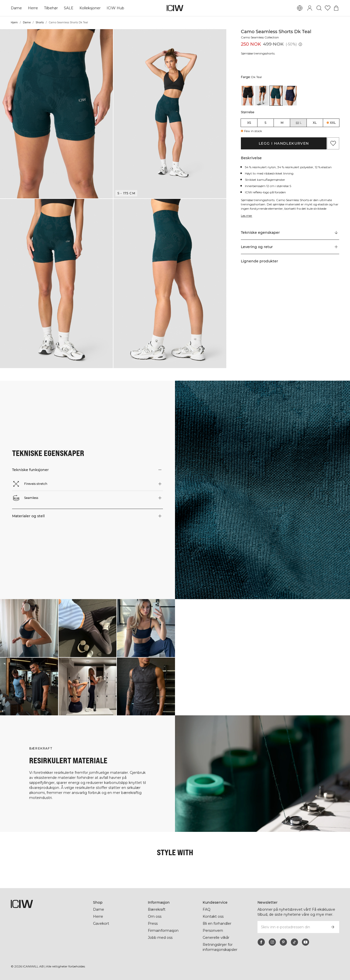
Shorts (40, 22)
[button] (56, 114)
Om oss (155, 916)
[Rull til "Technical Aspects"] (290, 233)
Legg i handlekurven (284, 143)
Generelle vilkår (216, 938)
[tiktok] (294, 942)
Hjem (14, 22)
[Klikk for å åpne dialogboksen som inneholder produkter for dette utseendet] (29, 628)
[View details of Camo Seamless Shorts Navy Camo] (290, 96)
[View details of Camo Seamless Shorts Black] (248, 96)
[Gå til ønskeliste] (328, 8)
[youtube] (305, 942)
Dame (16, 8)
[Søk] (319, 8)
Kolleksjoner (90, 8)
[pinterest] (283, 942)
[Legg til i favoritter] (333, 143)
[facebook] (261, 942)
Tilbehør (51, 8)
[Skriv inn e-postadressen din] (292, 927)
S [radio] (265, 123)
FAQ (207, 909)
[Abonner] (333, 927)
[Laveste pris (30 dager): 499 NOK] (300, 44)
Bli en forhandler (217, 924)
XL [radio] (315, 123)
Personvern (213, 931)
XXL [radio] (333, 123)
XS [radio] (249, 123)
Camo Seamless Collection (260, 37)
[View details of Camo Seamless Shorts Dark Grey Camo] (262, 96)
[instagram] (272, 942)
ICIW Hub (115, 8)
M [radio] (282, 123)
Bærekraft (157, 909)
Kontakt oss (213, 916)
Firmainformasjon (163, 931)
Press (153, 924)
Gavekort (101, 924)
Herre (33, 8)
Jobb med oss (160, 938)
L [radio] (298, 123)
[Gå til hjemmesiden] (175, 8)
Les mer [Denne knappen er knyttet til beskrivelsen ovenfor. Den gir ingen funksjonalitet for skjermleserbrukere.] (247, 216)
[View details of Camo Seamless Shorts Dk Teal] (276, 96)
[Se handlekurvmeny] (336, 8)
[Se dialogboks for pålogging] (310, 8)
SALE (69, 8)
